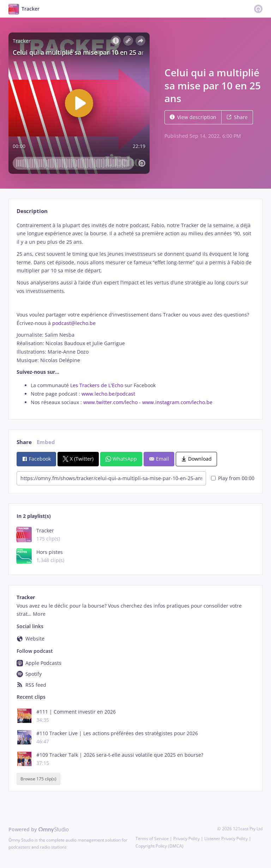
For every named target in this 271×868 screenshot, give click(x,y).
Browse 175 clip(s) (38, 779)
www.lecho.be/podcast (108, 394)
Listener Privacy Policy (226, 839)
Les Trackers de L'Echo (97, 385)
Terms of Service (152, 839)
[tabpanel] (135, 314)
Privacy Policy (186, 839)
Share (237, 117)
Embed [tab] (46, 442)
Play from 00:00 (233, 478)
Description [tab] (32, 211)
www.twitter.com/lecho (110, 402)
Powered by (39, 829)
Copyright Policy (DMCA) (159, 846)
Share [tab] (24, 442)
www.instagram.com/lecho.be (177, 402)
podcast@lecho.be (74, 323)
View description (193, 117)
